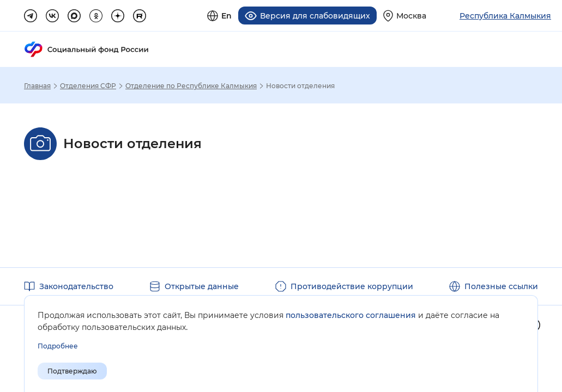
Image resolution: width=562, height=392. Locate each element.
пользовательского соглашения (351, 315)
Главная (37, 86)
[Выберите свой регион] (405, 16)
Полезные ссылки (501, 286)
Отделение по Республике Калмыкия (191, 86)
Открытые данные (202, 286)
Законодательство (76, 286)
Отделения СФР (88, 86)
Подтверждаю (72, 371)
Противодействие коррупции (352, 286)
